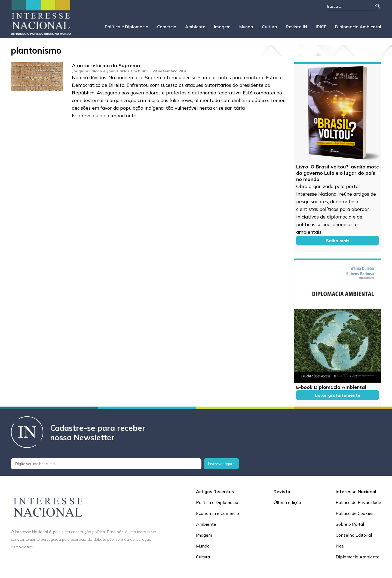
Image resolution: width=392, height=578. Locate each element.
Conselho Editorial (354, 535)
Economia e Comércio (218, 513)
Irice (340, 546)
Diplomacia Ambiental (358, 27)
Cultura (269, 27)
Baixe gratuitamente (338, 395)
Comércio (167, 27)
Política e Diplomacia (127, 27)
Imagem (222, 27)
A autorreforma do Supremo (106, 65)
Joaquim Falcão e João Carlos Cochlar (109, 71)
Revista (296, 27)
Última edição (287, 502)
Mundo (246, 27)
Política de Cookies (355, 513)
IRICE (321, 27)
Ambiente (195, 27)
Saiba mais (338, 241)
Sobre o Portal (350, 524)
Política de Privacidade (358, 502)
